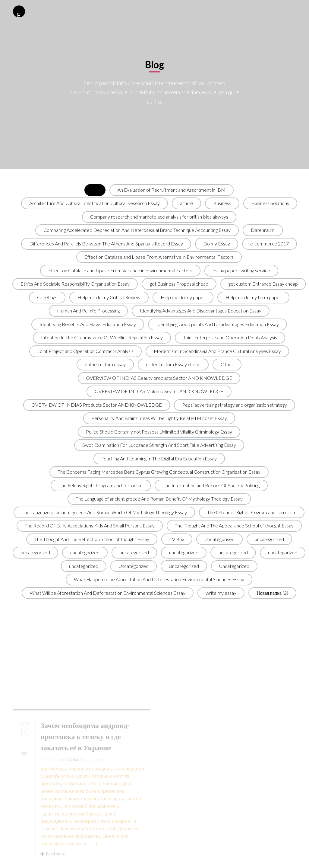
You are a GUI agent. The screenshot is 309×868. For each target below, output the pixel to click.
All (95, 190)
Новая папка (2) (272, 593)
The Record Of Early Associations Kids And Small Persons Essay (90, 525)
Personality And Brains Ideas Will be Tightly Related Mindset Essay (159, 418)
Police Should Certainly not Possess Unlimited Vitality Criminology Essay (159, 432)
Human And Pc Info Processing (88, 311)
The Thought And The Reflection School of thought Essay (92, 539)
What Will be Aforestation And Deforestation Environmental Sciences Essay (108, 593)
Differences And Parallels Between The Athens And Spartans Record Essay (106, 243)
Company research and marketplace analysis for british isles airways (159, 217)
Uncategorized (134, 566)
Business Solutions (270, 203)
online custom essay (105, 364)
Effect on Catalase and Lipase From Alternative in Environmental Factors (159, 257)
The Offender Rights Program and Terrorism (252, 512)
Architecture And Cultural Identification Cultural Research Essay (95, 203)
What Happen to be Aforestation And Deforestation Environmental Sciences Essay (159, 579)
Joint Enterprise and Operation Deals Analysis (230, 337)
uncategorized (269, 539)
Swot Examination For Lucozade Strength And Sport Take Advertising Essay (159, 445)
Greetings (47, 297)
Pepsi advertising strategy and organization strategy (235, 405)
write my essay (221, 593)
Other (227, 364)
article (186, 203)
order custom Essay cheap (173, 364)
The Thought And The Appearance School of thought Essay (234, 525)
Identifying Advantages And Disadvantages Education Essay (201, 311)
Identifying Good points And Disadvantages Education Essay (218, 324)
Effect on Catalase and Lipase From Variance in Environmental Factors (120, 270)
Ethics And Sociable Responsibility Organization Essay (75, 284)
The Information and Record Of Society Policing (211, 485)
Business (222, 203)
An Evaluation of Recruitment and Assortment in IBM (172, 190)
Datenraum (263, 230)
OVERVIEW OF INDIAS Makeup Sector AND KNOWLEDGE (159, 391)
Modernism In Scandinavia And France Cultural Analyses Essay (217, 351)
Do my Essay (217, 243)
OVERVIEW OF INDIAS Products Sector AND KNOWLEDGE (97, 405)
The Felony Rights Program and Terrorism (101, 485)
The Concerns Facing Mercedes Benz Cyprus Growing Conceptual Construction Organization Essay (159, 472)
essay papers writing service (241, 270)
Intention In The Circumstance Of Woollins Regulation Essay (102, 337)
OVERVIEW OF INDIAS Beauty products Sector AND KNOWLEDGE (159, 378)
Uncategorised (219, 539)
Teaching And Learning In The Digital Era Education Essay (159, 458)
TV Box (177, 539)
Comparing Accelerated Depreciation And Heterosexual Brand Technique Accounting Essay (137, 230)
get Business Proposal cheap (179, 284)
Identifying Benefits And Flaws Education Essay (88, 324)
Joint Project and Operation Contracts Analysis (85, 351)
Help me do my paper (183, 297)
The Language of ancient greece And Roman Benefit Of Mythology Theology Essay (159, 499)
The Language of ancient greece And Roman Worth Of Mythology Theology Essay (104, 512)
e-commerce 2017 (270, 243)
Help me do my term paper (253, 297)
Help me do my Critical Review (109, 297)
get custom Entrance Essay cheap (263, 284)
